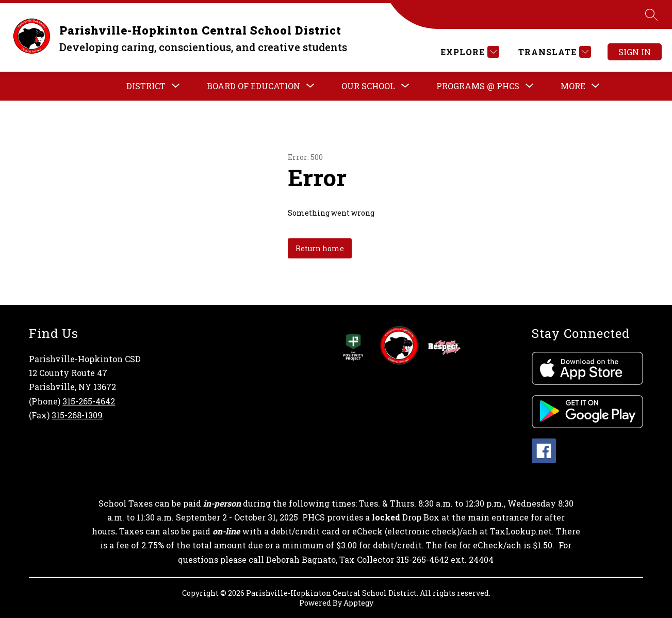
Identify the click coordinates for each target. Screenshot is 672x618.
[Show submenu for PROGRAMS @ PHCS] (478, 86)
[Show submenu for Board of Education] (253, 86)
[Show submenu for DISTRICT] (146, 86)
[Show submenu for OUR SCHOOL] (368, 86)
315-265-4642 (89, 401)
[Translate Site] (553, 52)
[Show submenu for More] (573, 86)
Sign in (635, 52)
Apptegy (358, 603)
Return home (320, 248)
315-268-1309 (77, 415)
